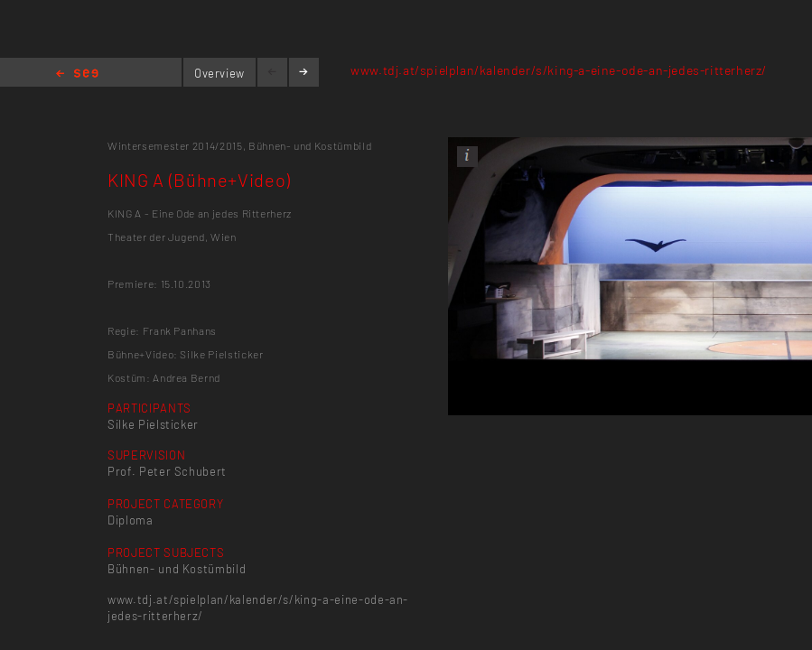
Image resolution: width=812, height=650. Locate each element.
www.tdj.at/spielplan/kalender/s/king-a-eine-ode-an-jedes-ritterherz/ (559, 70)
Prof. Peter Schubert (167, 471)
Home (77, 74)
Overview (219, 73)
